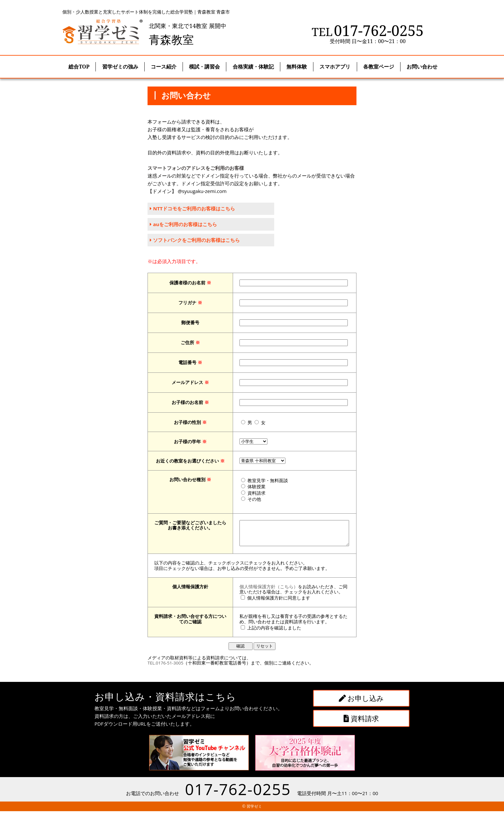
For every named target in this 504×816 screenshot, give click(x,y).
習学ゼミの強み (120, 67)
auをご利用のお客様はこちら (184, 225)
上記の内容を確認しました (268, 633)
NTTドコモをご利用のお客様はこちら (193, 209)
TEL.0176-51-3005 (165, 668)
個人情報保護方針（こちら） (263, 591)
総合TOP (79, 67)
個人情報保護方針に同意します (273, 603)
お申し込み (361, 703)
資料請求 (361, 723)
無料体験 (297, 67)
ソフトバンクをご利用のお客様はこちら (195, 240)
